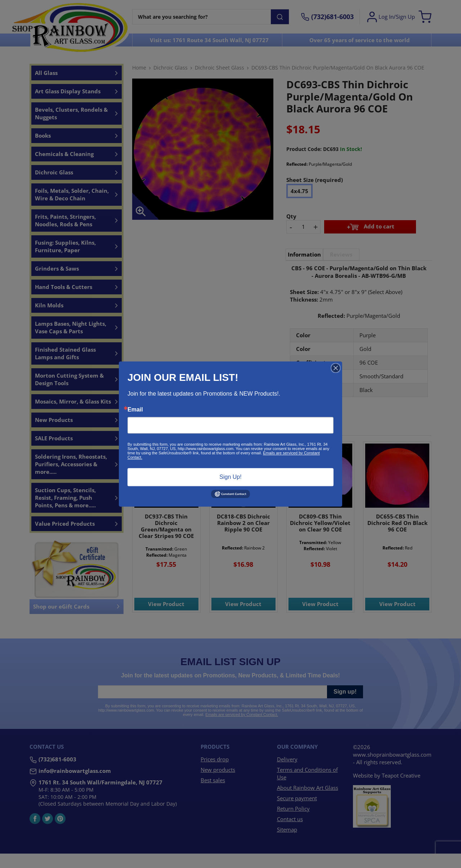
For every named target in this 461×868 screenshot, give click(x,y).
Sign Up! (230, 477)
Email (135, 410)
